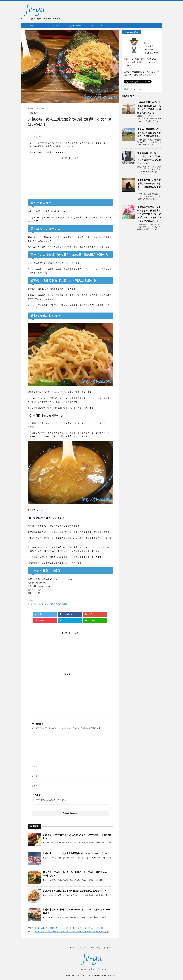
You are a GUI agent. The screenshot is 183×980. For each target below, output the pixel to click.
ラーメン (45, 604)
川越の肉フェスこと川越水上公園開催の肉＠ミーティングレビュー (75, 853)
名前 (34, 766)
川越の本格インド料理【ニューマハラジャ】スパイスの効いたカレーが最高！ (70, 928)
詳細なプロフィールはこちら (136, 89)
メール (35, 776)
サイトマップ (97, 26)
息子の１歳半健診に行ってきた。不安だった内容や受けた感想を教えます (149, 133)
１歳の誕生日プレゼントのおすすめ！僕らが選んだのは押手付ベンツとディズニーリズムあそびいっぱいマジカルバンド (149, 214)
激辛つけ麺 (62, 604)
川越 (51, 604)
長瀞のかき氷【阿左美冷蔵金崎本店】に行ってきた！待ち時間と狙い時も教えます (72, 931)
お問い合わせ (75, 26)
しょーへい (33, 137)
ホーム (33, 26)
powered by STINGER (109, 975)
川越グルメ (34, 601)
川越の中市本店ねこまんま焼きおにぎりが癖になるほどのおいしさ (75, 891)
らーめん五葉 (35, 604)
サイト (35, 786)
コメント (35, 733)
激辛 (56, 604)
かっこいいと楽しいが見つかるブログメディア (91, 969)
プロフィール (54, 26)
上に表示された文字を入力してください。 (49, 800)
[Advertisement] (70, 178)
